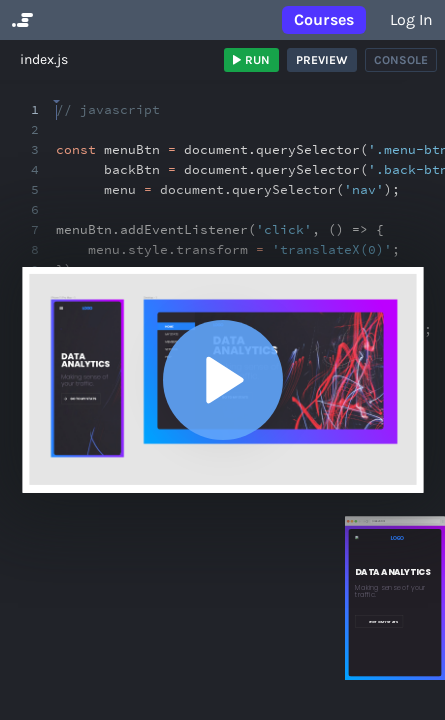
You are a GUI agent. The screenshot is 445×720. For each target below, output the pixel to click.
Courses (324, 19)
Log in (411, 19)
